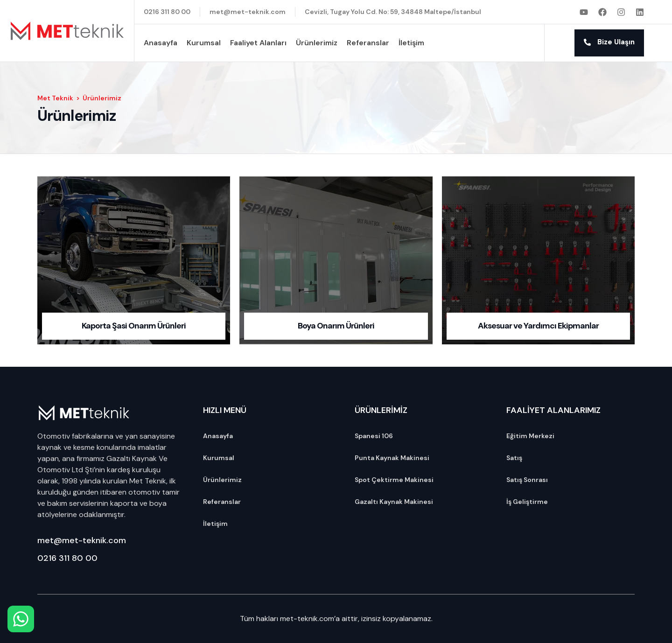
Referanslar (368, 43)
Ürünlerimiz (317, 43)
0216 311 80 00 (67, 558)
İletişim (411, 43)
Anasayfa (161, 43)
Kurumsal (204, 43)
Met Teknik (55, 98)
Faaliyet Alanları (258, 43)
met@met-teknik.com (82, 540)
